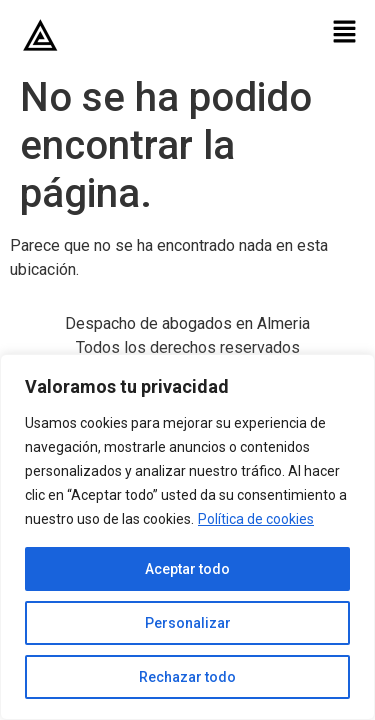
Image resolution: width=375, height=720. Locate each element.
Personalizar (188, 623)
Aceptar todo (187, 569)
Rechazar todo (187, 677)
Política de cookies (256, 519)
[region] (187, 537)
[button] (345, 33)
